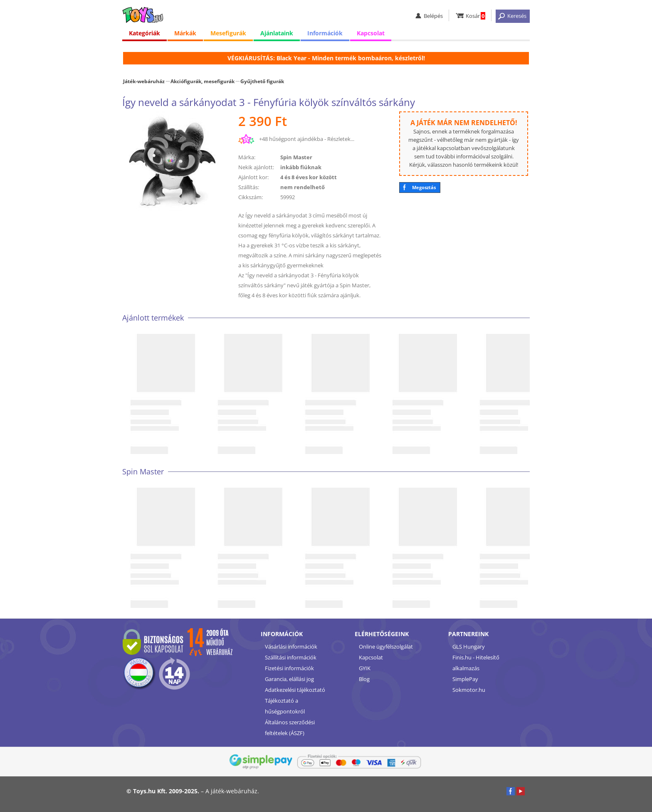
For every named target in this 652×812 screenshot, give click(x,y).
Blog (364, 679)
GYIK (365, 668)
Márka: (247, 157)
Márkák (185, 33)
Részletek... (341, 139)
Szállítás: (249, 187)
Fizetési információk (289, 668)
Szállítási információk (291, 657)
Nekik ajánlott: (256, 167)
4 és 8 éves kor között (309, 177)
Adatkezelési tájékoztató (295, 690)
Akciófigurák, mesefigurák (203, 81)
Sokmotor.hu (469, 690)
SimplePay (465, 679)
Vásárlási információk (291, 647)
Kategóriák (144, 33)
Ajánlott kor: (253, 177)
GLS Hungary (469, 647)
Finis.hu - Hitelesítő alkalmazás (476, 663)
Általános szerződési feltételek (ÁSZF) (290, 728)
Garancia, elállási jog (289, 679)
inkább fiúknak (301, 167)
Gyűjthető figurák (262, 81)
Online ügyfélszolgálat (386, 647)
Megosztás (424, 187)
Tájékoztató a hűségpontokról (285, 706)
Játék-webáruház (144, 81)
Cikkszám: (251, 197)
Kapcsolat (371, 33)
